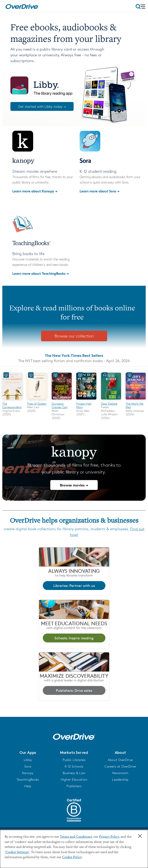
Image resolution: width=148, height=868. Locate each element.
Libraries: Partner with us (74, 586)
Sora (28, 766)
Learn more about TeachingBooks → (41, 273)
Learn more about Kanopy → (35, 191)
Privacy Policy (109, 837)
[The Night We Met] (136, 400)
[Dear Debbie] (111, 400)
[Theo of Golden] (37, 400)
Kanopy (28, 773)
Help (28, 786)
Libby (28, 760)
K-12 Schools (74, 766)
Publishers (74, 786)
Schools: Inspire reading (74, 638)
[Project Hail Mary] (86, 400)
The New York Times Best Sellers (74, 355)
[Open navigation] (140, 7)
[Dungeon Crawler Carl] (62, 400)
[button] (28, 753)
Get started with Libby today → (42, 106)
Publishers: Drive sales (74, 690)
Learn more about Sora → (100, 191)
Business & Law (74, 773)
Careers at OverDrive (120, 766)
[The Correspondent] (12, 400)
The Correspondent (12, 405)
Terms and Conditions (76, 837)
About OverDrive (120, 760)
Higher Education (74, 780)
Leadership (120, 780)
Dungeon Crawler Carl (60, 405)
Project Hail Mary (84, 405)
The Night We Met (135, 405)
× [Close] (140, 836)
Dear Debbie (109, 404)
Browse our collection (74, 336)
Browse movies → (74, 485)
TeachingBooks (28, 780)
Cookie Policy (72, 857)
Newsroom (120, 773)
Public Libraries (74, 760)
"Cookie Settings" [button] (17, 852)
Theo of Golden (37, 404)
